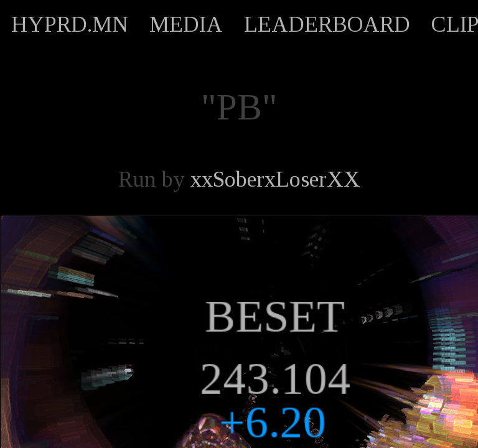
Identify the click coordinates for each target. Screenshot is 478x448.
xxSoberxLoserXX (275, 179)
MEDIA (186, 24)
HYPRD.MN (70, 24)
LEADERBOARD (327, 24)
